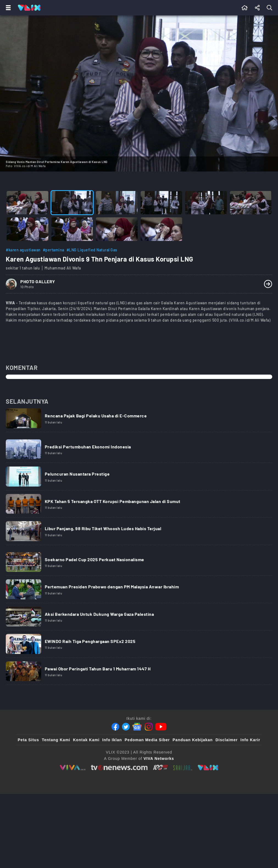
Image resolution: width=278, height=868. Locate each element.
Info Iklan (112, 788)
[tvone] (119, 816)
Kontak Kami (86, 788)
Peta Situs (29, 788)
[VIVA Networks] (159, 807)
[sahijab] (183, 816)
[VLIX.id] (208, 816)
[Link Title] (139, 423)
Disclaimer (226, 788)
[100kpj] (160, 816)
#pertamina (54, 250)
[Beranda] (245, 8)
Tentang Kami (56, 788)
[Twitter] (126, 775)
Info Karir (250, 788)
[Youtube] (161, 775)
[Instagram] (149, 775)
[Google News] (137, 775)
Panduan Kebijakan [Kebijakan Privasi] (193, 788)
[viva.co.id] (73, 816)
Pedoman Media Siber (147, 788)
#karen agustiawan (23, 250)
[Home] (29, 8)
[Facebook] (115, 775)
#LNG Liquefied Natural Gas (92, 250)
